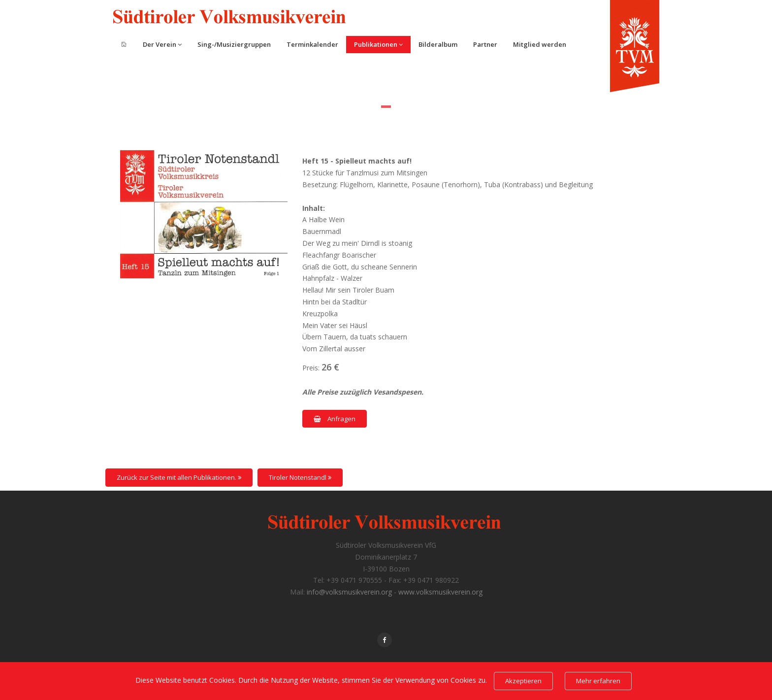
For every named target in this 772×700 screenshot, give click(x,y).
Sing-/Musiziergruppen (234, 44)
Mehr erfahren (598, 681)
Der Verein (162, 44)
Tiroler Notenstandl (300, 477)
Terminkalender (312, 44)
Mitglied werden (540, 44)
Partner (485, 44)
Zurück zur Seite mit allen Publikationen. (179, 477)
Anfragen (335, 419)
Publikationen (378, 44)
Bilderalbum (438, 44)
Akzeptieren (523, 681)
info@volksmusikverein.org (349, 592)
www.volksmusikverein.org (440, 592)
